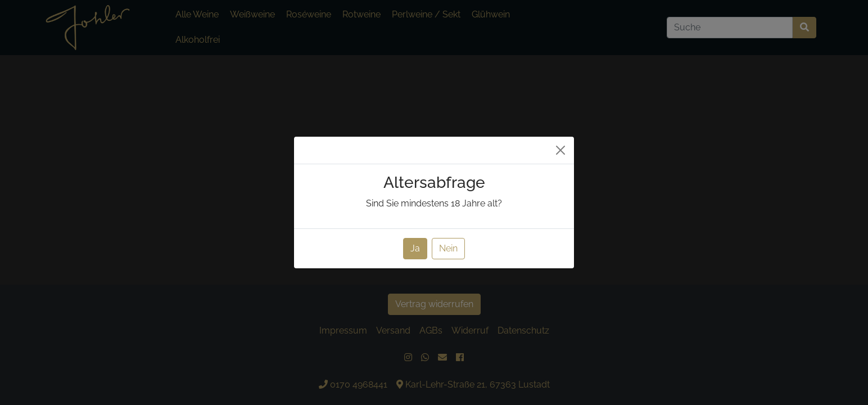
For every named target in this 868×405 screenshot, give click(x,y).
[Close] (560, 150)
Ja (415, 248)
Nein (448, 248)
